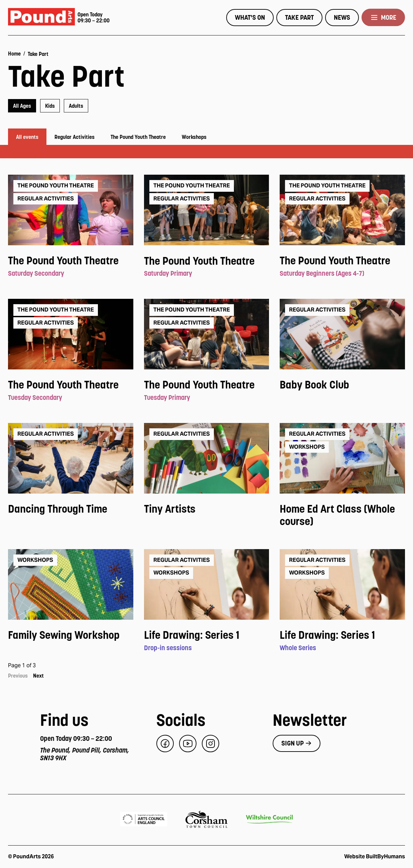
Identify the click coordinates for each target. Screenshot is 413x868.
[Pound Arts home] (41, 18)
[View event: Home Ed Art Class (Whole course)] (342, 515)
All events (27, 137)
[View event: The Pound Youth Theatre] (71, 261)
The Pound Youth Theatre (138, 137)
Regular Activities (75, 137)
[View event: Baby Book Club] (342, 385)
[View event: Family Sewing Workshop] (71, 635)
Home (14, 54)
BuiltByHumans (385, 856)
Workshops (194, 137)
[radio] (22, 106)
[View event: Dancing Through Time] (71, 509)
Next (38, 676)
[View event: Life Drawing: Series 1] (207, 635)
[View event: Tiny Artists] (207, 509)
